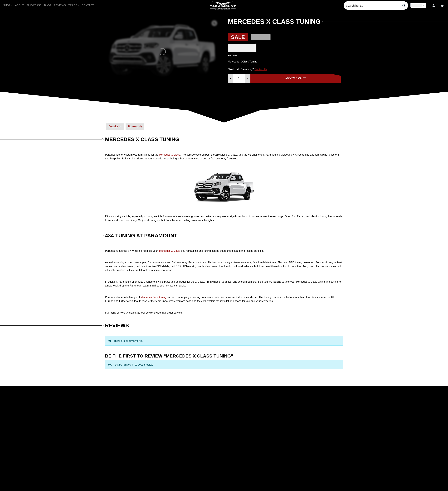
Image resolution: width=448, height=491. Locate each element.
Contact (88, 5)
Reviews (60, 5)
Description (115, 126)
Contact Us (261, 69)
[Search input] (373, 5)
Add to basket (295, 78)
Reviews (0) (135, 126)
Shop (7, 5)
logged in (129, 365)
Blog (48, 5)
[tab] (115, 127)
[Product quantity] (239, 78)
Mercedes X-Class (170, 251)
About (19, 5)
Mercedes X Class (170, 155)
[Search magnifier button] (404, 5)
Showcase (34, 5)
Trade (73, 5)
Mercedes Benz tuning (153, 297)
